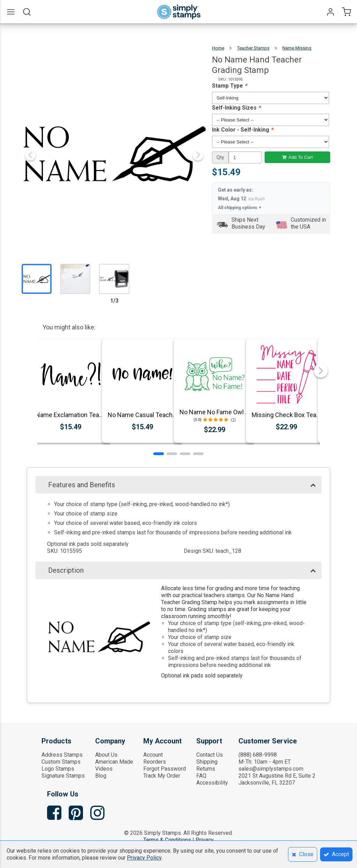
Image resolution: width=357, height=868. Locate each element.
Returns (206, 769)
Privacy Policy (144, 858)
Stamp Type (229, 86)
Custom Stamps (61, 762)
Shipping (207, 762)
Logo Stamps (58, 769)
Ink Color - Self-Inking (242, 130)
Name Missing (297, 48)
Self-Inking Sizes (236, 108)
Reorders (155, 762)
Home (218, 48)
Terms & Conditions (167, 840)
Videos (104, 769)
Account (153, 755)
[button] (159, 454)
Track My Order (162, 776)
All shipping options (240, 208)
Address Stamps (62, 755)
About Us (106, 755)
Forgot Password (165, 769)
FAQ (201, 776)
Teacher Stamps (253, 48)
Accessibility (212, 783)
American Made (114, 762)
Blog (101, 776)
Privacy (205, 840)
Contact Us (210, 755)
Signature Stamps (63, 776)
